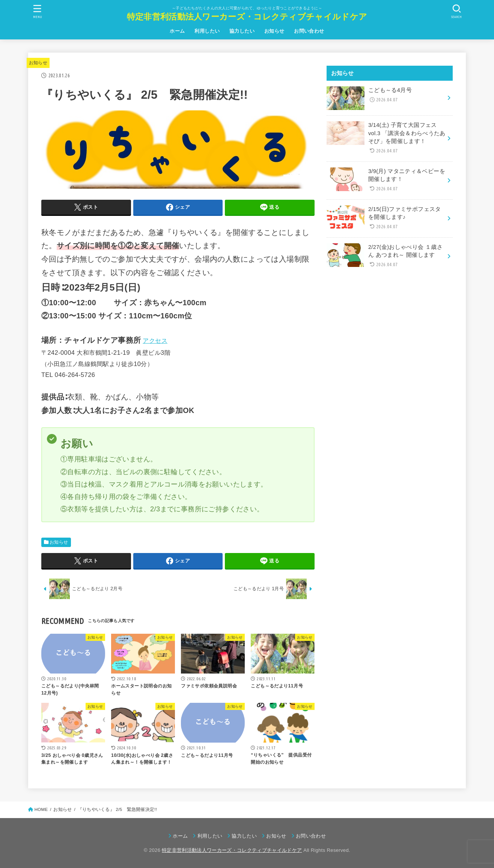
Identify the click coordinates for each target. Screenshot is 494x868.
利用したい (207, 31)
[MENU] (38, 11)
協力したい (242, 31)
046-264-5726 (75, 375)
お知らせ (274, 31)
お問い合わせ (309, 31)
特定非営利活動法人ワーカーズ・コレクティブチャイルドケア (247, 17)
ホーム (177, 31)
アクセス (155, 341)
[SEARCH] (456, 11)
